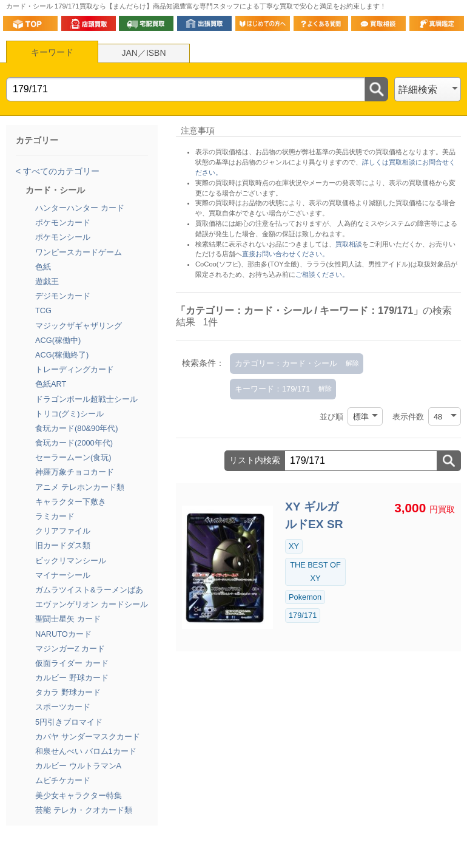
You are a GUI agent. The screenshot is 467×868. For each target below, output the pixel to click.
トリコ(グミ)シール (69, 414)
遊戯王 (47, 281)
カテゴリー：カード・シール (286, 363)
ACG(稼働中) (58, 340)
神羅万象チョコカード (75, 472)
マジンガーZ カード (70, 649)
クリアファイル (63, 531)
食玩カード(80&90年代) (77, 428)
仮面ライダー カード (72, 663)
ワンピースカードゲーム (79, 252)
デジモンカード (63, 296)
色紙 (43, 267)
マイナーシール (63, 575)
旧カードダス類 (63, 545)
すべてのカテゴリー (60, 171)
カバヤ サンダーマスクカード (88, 737)
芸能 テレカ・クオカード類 (84, 810)
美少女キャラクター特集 (79, 795)
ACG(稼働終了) (62, 355)
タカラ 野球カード (68, 692)
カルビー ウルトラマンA (78, 766)
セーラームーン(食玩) (73, 457)
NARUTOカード (63, 634)
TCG (43, 310)
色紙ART (51, 384)
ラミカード (55, 516)
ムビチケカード (63, 780)
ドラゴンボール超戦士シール (86, 399)
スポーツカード (63, 707)
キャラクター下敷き (71, 502)
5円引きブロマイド (69, 722)
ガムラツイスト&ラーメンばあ (89, 590)
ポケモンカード (63, 222)
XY (294, 546)
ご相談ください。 (322, 274)
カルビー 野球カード (72, 678)
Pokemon (305, 597)
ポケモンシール (63, 237)
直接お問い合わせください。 (285, 254)
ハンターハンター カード (80, 208)
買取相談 (349, 244)
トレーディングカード (75, 369)
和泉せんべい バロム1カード (86, 751)
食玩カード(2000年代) (74, 443)
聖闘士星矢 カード (68, 619)
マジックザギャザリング (79, 326)
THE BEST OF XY (315, 571)
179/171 (303, 615)
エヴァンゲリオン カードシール (92, 604)
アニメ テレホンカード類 (80, 487)
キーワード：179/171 (272, 389)
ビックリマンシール (71, 561)
